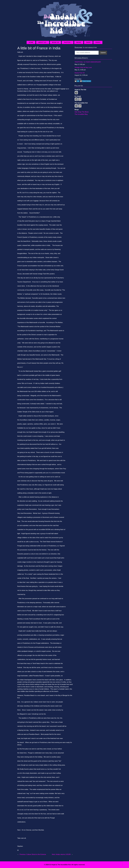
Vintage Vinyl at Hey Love (83, 67)
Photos (67, 42)
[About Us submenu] (48, 42)
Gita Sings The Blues (82, 112)
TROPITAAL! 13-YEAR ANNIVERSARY (88, 62)
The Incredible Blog (81, 114)
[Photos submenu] (72, 42)
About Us (42, 42)
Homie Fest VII (80, 73)
